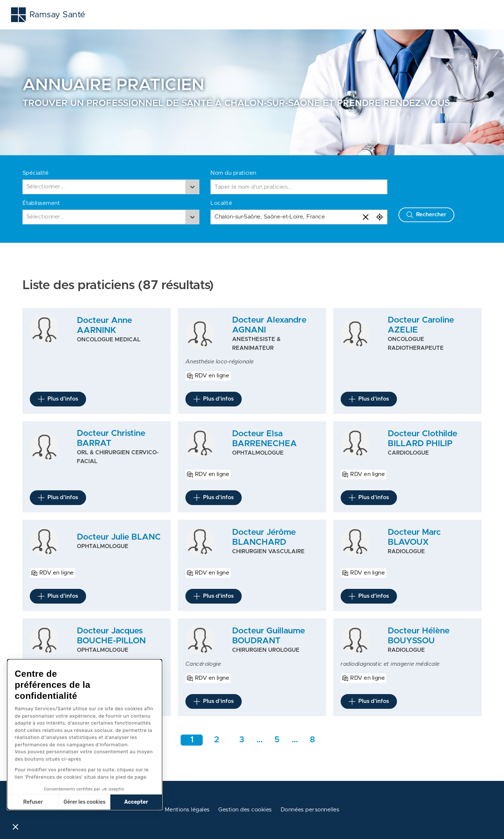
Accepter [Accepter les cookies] (136, 802)
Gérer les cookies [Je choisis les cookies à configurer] (85, 802)
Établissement (41, 203)
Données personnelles (310, 810)
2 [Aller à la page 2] (217, 740)
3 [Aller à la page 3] (242, 740)
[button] (15, 826)
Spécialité (36, 173)
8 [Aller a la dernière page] (312, 740)
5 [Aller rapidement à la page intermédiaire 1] (277, 740)
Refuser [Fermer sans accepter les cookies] (33, 802)
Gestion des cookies (245, 810)
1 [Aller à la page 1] (192, 740)
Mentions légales (187, 810)
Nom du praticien (233, 173)
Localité (221, 203)
